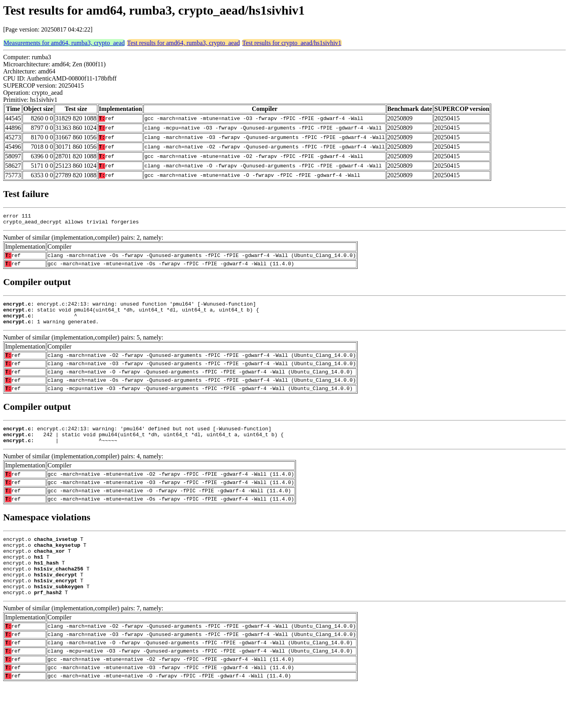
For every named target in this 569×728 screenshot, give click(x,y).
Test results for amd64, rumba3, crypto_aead (184, 43)
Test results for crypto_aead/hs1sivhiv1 (292, 43)
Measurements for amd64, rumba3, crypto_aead (64, 43)
